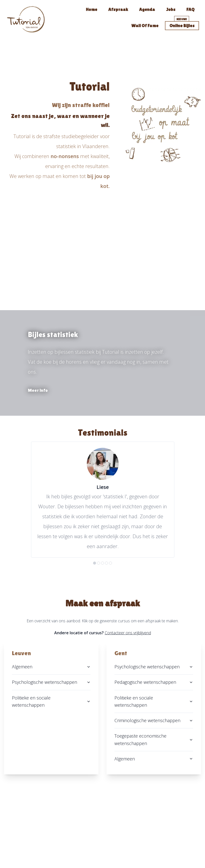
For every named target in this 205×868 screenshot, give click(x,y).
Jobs (171, 9)
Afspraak (118, 9)
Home (92, 9)
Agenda (147, 9)
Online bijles (182, 26)
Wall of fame (145, 26)
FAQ (190, 9)
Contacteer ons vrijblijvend (128, 633)
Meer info (38, 390)
